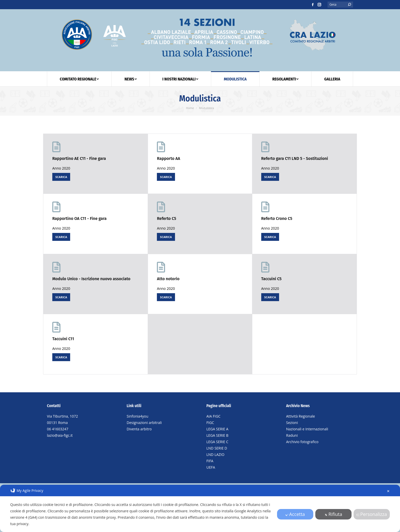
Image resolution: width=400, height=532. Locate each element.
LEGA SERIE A (217, 429)
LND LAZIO (215, 454)
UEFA (211, 467)
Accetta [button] (295, 514)
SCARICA (61, 177)
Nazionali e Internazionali (307, 429)
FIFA (210, 461)
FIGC (210, 423)
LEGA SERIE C (217, 442)
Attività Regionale (301, 416)
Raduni (292, 435)
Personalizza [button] (372, 514)
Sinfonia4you (138, 416)
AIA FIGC (213, 416)
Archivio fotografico (302, 442)
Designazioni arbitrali (144, 423)
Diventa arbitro (139, 429)
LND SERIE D (217, 448)
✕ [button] (388, 491)
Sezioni (292, 423)
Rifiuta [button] (334, 514)
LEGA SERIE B (217, 435)
